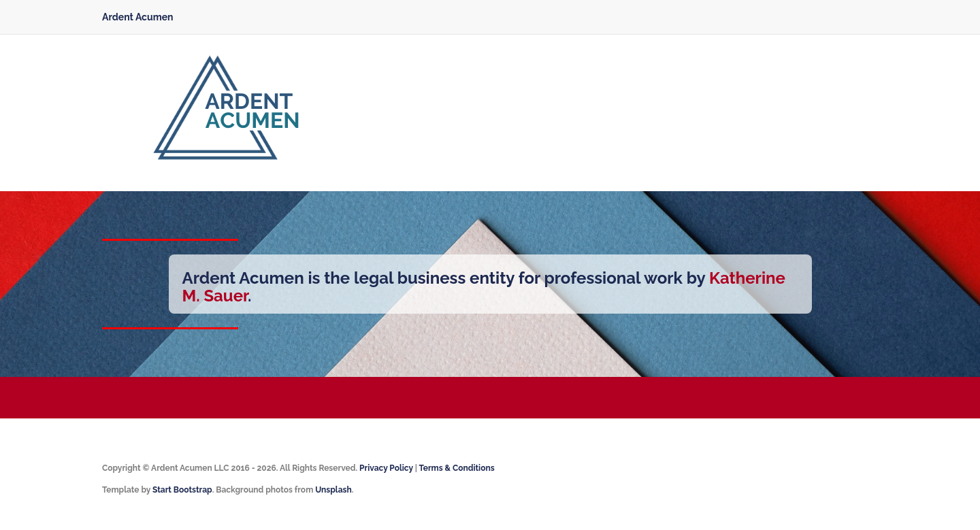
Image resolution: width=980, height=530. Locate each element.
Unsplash (333, 490)
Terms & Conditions (456, 468)
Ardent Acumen (138, 17)
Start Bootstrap (182, 490)
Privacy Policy (386, 468)
